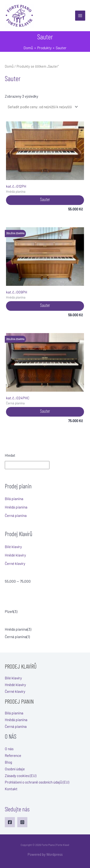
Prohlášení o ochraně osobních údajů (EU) (37, 782)
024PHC (45, 367)
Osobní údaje (15, 769)
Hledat (10, 455)
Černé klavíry (15, 563)
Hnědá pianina (16, 507)
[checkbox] (45, 611)
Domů (9, 66)
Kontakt (11, 789)
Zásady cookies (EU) (21, 775)
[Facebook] (10, 822)
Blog (8, 762)
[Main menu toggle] (80, 16)
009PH (45, 261)
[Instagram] (22, 822)
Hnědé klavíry (15, 555)
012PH (45, 155)
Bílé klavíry (13, 547)
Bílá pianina (14, 499)
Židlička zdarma (15, 233)
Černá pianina (16, 515)
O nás (9, 749)
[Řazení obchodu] (42, 107)
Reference (13, 755)
